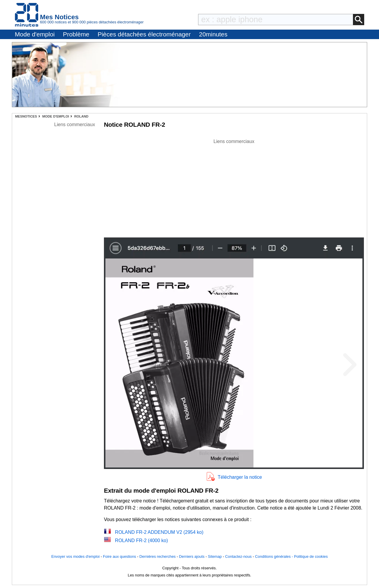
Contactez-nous (238, 556)
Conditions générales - (274, 556)
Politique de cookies (311, 556)
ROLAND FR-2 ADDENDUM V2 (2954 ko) (159, 532)
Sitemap (215, 556)
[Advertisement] (234, 187)
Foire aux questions (120, 556)
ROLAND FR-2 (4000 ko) (141, 540)
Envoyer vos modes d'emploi (75, 556)
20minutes (213, 34)
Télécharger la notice (240, 477)
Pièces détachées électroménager (144, 34)
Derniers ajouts (192, 556)
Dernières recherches (158, 556)
